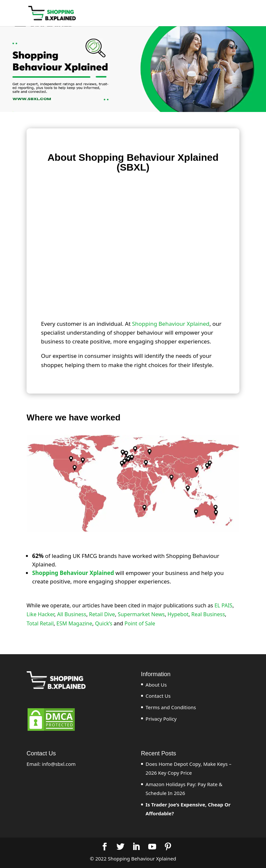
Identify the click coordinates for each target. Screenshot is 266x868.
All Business (72, 614)
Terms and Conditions (171, 707)
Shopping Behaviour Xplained (171, 324)
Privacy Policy (161, 719)
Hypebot (178, 614)
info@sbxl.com (59, 764)
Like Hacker (40, 614)
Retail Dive (102, 614)
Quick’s (104, 623)
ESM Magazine (74, 623)
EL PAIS (224, 605)
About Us (156, 685)
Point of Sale (140, 623)
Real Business (208, 614)
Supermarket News (141, 614)
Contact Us (158, 696)
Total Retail (40, 623)
